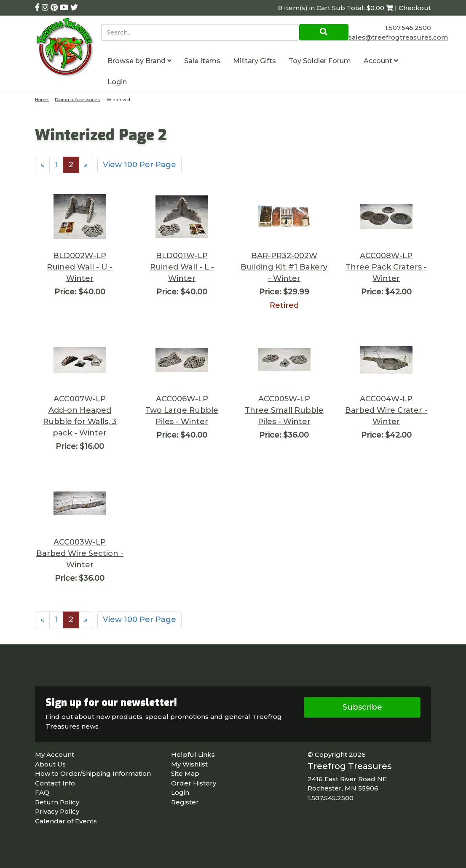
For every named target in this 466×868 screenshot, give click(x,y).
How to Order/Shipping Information (93, 773)
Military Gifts (254, 61)
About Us (50, 764)
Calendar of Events (66, 821)
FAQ (42, 792)
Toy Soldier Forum (320, 61)
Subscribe (362, 707)
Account (381, 61)
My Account (55, 754)
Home (42, 100)
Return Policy (57, 802)
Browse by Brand (139, 61)
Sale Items (202, 61)
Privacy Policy (57, 811)
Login (117, 82)
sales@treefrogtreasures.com (398, 37)
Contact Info (55, 783)
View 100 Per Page (139, 165)
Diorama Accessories (77, 100)
